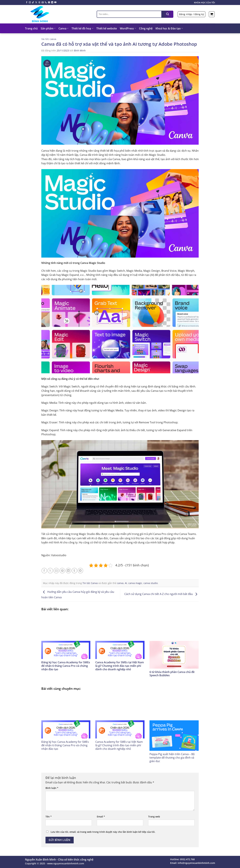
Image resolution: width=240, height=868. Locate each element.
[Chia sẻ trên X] (50, 571)
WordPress (128, 28)
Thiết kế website (107, 28)
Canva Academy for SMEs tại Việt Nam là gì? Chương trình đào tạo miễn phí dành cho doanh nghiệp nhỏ (120, 666)
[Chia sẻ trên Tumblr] (74, 571)
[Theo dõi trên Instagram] (30, 2)
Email (101, 817)
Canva (63, 28)
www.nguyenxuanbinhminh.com (66, 863)
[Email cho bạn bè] (56, 571)
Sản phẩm (48, 28)
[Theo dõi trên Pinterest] (49, 2)
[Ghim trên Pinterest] (62, 571)
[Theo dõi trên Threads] (39, 2)
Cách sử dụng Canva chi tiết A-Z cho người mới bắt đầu (162, 594)
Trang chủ (31, 28)
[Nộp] (167, 14)
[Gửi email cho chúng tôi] (43, 2)
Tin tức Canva (49, 39)
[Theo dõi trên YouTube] (55, 2)
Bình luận (52, 788)
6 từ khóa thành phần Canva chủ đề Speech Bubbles (172, 674)
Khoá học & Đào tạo (169, 28)
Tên (49, 817)
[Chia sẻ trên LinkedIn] (68, 571)
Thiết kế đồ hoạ (82, 28)
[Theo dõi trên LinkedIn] (52, 2)
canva (120, 583)
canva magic (135, 583)
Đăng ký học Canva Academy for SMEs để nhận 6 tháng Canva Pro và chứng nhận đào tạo (66, 666)
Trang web (154, 817)
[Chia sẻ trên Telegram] (80, 571)
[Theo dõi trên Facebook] (27, 2)
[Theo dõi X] (36, 2)
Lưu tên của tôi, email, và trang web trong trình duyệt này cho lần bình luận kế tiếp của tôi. (103, 832)
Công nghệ (146, 28)
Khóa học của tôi (204, 2)
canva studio (151, 583)
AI (126, 583)
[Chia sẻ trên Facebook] (44, 571)
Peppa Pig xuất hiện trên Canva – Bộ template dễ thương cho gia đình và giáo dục (172, 758)
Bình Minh (80, 50)
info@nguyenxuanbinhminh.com (196, 863)
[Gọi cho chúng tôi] (46, 2)
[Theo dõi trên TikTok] (33, 2)
